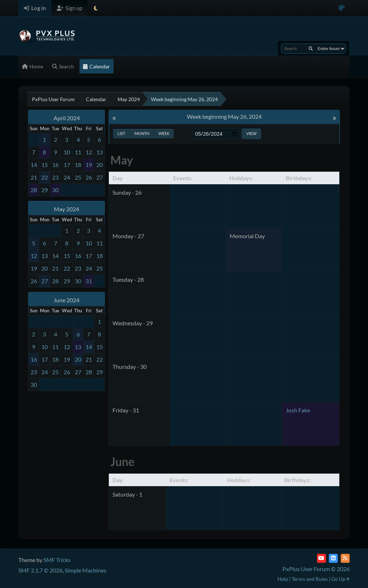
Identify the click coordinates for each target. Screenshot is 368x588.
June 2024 (66, 300)
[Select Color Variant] (342, 8)
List (121, 133)
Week (164, 133)
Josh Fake (298, 410)
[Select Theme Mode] (96, 8)
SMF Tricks (57, 560)
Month (142, 133)
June (122, 462)
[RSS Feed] (345, 558)
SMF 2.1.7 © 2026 (40, 570)
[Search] (311, 49)
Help (283, 579)
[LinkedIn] (333, 558)
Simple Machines (86, 570)
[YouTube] (321, 558)
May (122, 160)
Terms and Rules (310, 579)
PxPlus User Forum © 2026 (316, 569)
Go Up (341, 579)
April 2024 (67, 118)
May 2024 (66, 209)
